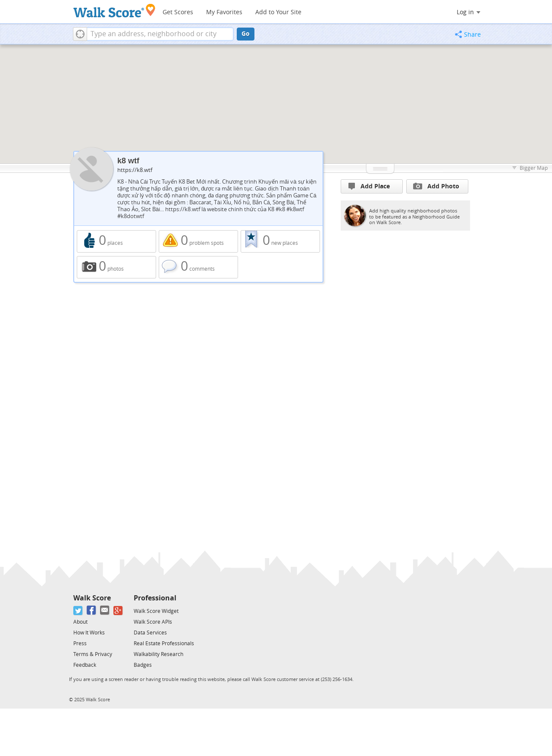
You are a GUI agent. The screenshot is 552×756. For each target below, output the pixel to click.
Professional (155, 598)
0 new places (280, 241)
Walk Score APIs (153, 622)
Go (246, 34)
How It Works (89, 633)
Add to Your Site (278, 12)
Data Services (150, 633)
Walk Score (92, 598)
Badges (143, 665)
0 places (116, 241)
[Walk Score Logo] (114, 11)
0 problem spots (198, 241)
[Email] (105, 611)
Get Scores (178, 12)
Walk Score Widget (156, 611)
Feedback (85, 665)
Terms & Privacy (93, 654)
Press (80, 644)
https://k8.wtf (135, 170)
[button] (80, 34)
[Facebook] (92, 611)
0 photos (116, 267)
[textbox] (160, 34)
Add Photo (436, 186)
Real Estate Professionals (164, 644)
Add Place (369, 186)
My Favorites (224, 12)
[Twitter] (78, 611)
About (80, 622)
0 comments (198, 267)
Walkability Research (158, 654)
